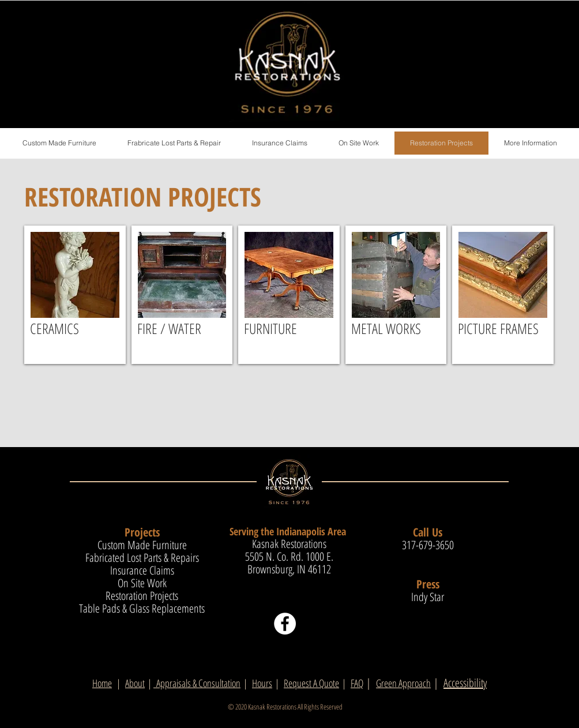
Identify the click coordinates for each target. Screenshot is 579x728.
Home (102, 683)
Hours (262, 683)
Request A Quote (311, 683)
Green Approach (403, 683)
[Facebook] (285, 624)
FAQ (357, 683)
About (135, 683)
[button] (530, 143)
